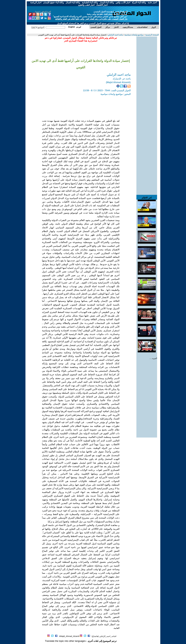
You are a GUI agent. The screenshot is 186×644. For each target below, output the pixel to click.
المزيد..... (153, 358)
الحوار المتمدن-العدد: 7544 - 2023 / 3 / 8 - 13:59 (107, 90)
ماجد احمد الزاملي (115, 35)
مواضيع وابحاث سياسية (134, 35)
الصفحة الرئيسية (152, 35)
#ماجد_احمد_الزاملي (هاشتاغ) (104, 636)
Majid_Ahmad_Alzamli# (69, 636)
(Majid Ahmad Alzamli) (118, 82)
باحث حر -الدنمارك (122, 79)
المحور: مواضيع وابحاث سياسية (116, 94)
